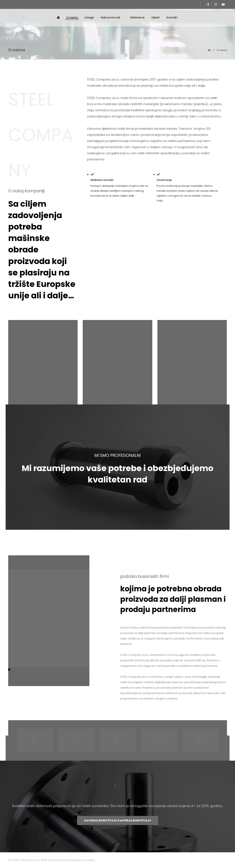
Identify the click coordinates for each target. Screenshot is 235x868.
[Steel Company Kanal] (223, 4)
